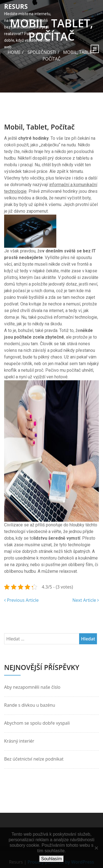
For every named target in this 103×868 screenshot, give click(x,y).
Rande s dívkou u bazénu (30, 705)
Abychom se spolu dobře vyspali (37, 723)
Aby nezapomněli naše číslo (32, 687)
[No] (96, 848)
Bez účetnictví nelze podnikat (34, 759)
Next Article (86, 600)
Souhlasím (52, 859)
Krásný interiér (19, 741)
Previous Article (21, 600)
